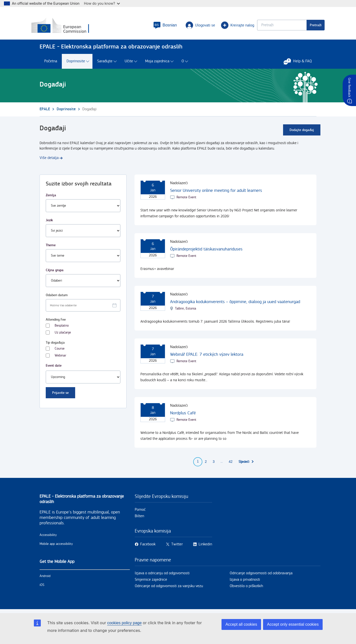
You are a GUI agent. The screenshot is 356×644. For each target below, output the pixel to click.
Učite (129, 64)
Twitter (177, 546)
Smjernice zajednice (151, 582)
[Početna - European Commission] (75, 27)
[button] (157, 26)
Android (45, 578)
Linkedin (205, 546)
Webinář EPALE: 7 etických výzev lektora (207, 357)
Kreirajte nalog (229, 26)
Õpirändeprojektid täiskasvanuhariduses (206, 251)
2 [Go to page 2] (206, 464)
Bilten (139, 518)
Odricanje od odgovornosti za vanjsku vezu (169, 588)
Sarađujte (105, 64)
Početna (51, 64)
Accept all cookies (241, 624)
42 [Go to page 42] (231, 464)
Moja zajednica (157, 64)
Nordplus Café (183, 415)
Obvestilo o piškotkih (246, 588)
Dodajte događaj (302, 132)
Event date (54, 368)
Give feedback (349, 87)
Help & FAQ (300, 64)
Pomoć (140, 512)
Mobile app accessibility (56, 546)
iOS (42, 587)
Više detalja (49, 160)
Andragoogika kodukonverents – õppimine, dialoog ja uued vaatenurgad (235, 304)
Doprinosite (76, 64)
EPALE (45, 111)
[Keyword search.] (274, 26)
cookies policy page (124, 623)
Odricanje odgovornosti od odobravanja (261, 575)
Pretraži (307, 26)
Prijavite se (60, 395)
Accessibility (48, 537)
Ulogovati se (192, 26)
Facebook (148, 546)
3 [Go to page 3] (214, 464)
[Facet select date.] (83, 308)
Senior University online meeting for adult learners (216, 193)
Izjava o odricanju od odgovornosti (162, 575)
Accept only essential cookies (293, 624)
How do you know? (102, 3)
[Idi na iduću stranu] (246, 464)
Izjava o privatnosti (245, 582)
